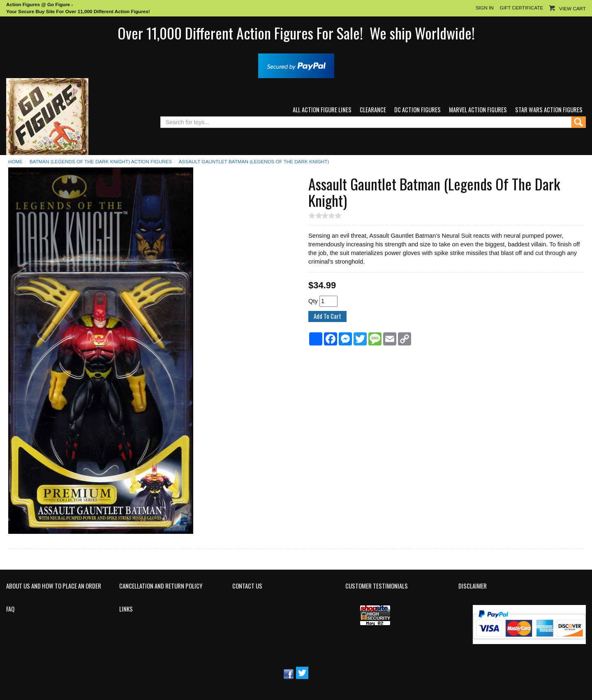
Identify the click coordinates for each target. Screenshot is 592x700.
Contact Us (247, 586)
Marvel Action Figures (478, 110)
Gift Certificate (521, 8)
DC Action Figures (417, 110)
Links (126, 609)
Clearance (373, 110)
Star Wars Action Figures (549, 110)
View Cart (572, 8)
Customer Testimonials (377, 586)
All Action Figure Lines (322, 110)
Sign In (485, 8)
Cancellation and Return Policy (161, 586)
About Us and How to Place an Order (54, 586)
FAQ (10, 609)
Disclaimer (473, 586)
